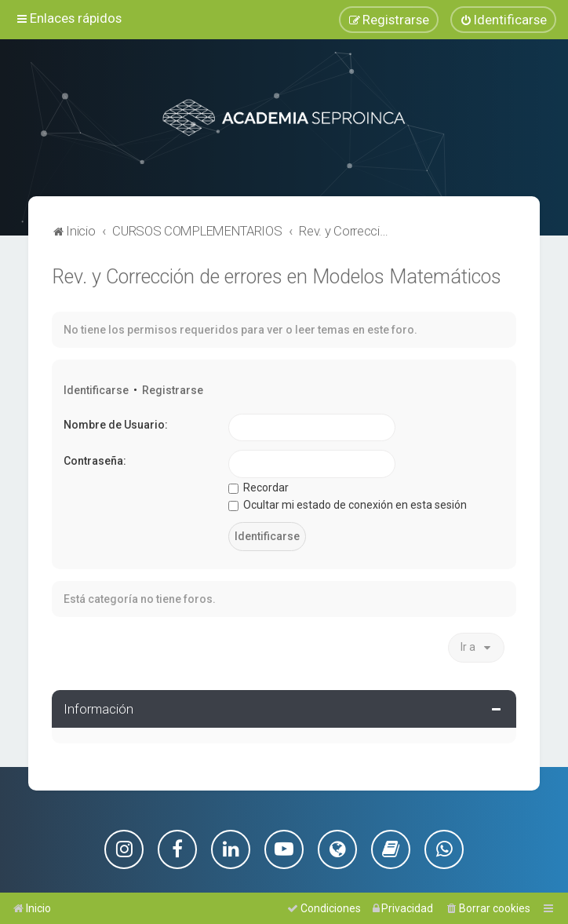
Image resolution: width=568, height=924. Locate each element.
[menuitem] (503, 20)
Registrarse (173, 389)
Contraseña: (95, 460)
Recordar (259, 487)
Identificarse (96, 389)
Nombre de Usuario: (116, 424)
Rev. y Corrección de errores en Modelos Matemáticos (277, 276)
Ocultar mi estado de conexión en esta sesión (348, 505)
